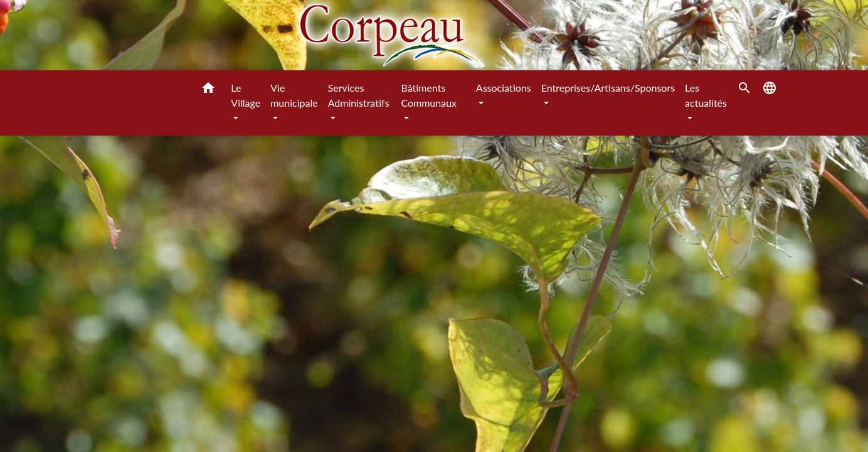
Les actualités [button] (706, 95)
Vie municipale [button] (294, 95)
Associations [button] (504, 88)
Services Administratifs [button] (359, 95)
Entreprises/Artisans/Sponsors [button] (608, 88)
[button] (208, 90)
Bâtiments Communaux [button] (429, 95)
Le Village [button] (246, 95)
